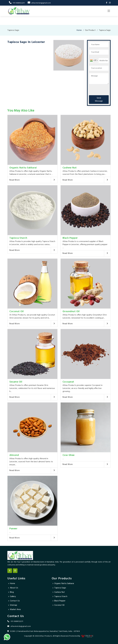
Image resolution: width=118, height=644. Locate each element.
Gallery (13, 597)
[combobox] (94, 60)
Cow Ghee (69, 455)
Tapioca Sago (60, 588)
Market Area (15, 610)
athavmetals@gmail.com (39, 3)
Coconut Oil (17, 311)
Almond (14, 455)
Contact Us (15, 601)
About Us (14, 588)
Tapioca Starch (18, 238)
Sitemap (14, 605)
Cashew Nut (70, 168)
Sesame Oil (16, 382)
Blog (12, 592)
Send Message (99, 100)
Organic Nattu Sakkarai (23, 168)
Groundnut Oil (71, 311)
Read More (15, 180)
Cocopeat (68, 382)
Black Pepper (70, 238)
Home (79, 30)
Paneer (13, 529)
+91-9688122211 (17, 3)
